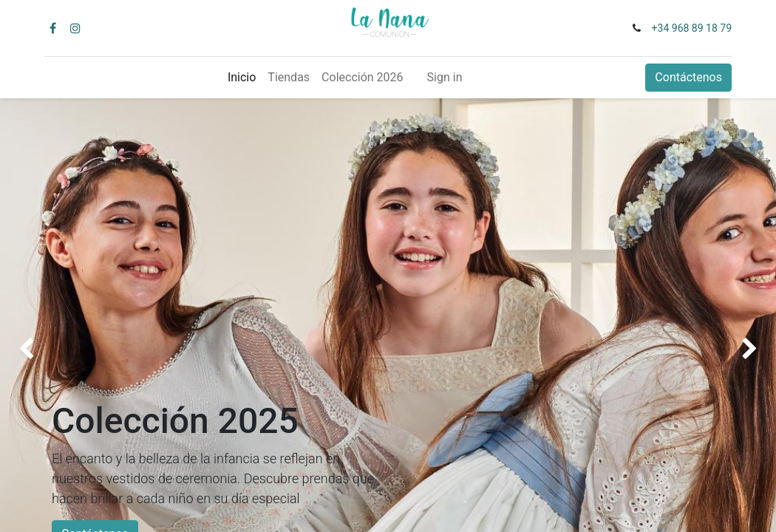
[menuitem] (242, 78)
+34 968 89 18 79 (692, 28)
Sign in (445, 77)
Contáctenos (688, 77)
